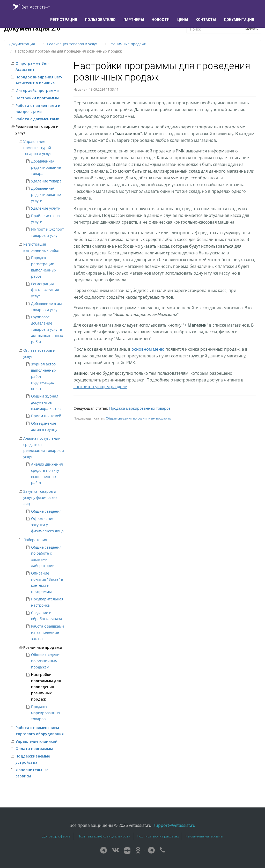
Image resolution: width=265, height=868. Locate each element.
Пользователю (100, 20)
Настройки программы (37, 98)
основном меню (148, 349)
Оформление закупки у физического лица (47, 525)
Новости (161, 20)
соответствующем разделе (100, 387)
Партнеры (134, 20)
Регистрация (64, 20)
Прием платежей (46, 416)
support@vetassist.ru (174, 825)
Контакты (206, 20)
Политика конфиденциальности (104, 836)
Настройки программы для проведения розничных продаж (46, 687)
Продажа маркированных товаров (46, 713)
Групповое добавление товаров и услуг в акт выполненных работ (47, 329)
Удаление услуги (46, 208)
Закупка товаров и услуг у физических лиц (40, 498)
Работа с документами (37, 119)
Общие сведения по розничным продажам (46, 661)
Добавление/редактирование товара (46, 167)
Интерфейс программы (37, 90)
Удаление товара (46, 181)
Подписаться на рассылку (158, 836)
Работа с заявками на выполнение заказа (47, 632)
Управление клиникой (36, 741)
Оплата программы (34, 749)
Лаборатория (35, 540)
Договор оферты (57, 836)
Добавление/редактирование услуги (46, 194)
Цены (183, 20)
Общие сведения (46, 511)
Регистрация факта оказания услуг (45, 290)
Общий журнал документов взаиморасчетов (46, 402)
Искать (252, 29)
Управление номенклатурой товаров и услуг (37, 148)
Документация (239, 20)
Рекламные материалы (204, 836)
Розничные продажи (43, 647)
